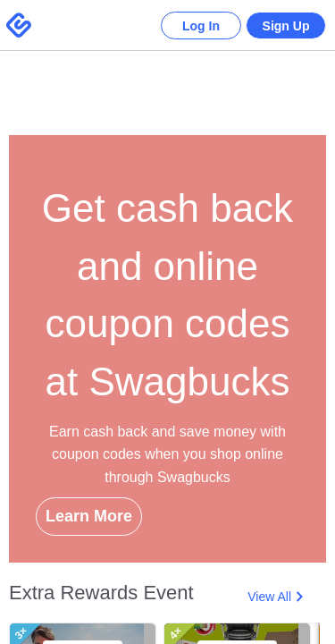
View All (269, 597)
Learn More (89, 516)
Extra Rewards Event (101, 593)
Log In (188, 26)
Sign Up (282, 26)
